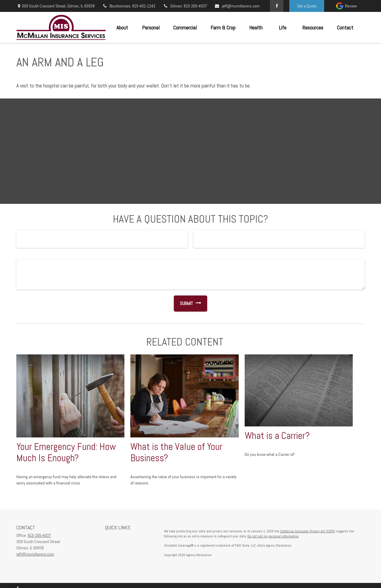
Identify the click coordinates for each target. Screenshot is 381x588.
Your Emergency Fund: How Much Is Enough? (66, 452)
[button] (122, 28)
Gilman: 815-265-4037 (185, 6)
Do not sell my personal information (273, 536)
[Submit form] (183, 304)
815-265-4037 (39, 535)
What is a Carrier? (277, 436)
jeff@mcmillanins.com (237, 6)
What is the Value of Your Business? (176, 452)
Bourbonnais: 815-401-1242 (129, 6)
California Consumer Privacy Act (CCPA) (308, 531)
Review (351, 6)
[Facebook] (277, 6)
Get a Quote (307, 6)
